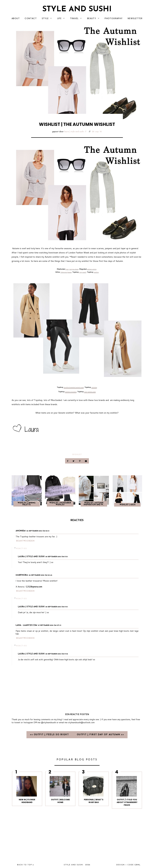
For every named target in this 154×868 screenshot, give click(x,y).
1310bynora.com (34, 587)
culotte (94, 387)
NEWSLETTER (135, 18)
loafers (96, 272)
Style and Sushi (77, 9)
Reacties (22, 548)
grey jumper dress (72, 269)
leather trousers (71, 392)
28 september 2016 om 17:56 (57, 654)
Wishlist (77, 454)
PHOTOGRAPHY (114, 18)
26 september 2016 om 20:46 (40, 575)
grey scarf (83, 272)
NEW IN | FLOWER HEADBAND (27, 801)
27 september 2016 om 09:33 (50, 625)
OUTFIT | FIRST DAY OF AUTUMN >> (100, 735)
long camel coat (90, 392)
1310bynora (22, 575)
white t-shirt (92, 269)
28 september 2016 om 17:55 (57, 557)
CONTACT (31, 18)
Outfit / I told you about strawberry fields (127, 802)
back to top (25, 865)
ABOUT (16, 18)
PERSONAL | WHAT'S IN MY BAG (94, 801)
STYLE (45, 18)
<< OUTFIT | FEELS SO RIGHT (50, 735)
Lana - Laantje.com (26, 625)
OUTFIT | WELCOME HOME (60, 801)
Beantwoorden (25, 541)
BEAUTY (92, 18)
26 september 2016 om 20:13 (38, 531)
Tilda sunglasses (66, 272)
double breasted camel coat (74, 387)
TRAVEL (74, 18)
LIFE (59, 18)
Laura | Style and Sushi (74, 132)
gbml (138, 865)
